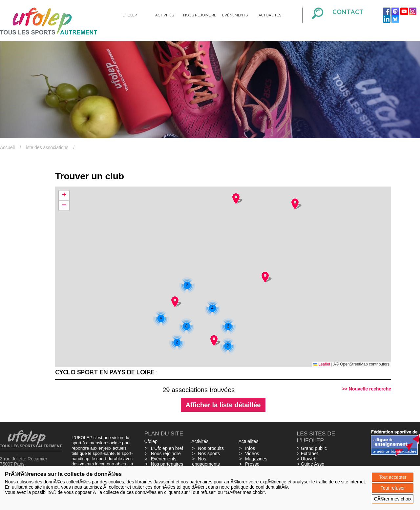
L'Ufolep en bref (167, 448)
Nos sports (209, 454)
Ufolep (130, 15)
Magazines (256, 459)
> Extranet (307, 454)
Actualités (270, 15)
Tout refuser (393, 488)
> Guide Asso (311, 464)
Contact (348, 12)
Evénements (235, 15)
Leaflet (322, 364)
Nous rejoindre (200, 15)
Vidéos (252, 454)
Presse (252, 464)
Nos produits (211, 448)
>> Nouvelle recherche (367, 389)
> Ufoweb (307, 459)
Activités (165, 15)
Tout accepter (393, 477)
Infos (250, 448)
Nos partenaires (167, 464)
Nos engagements (206, 461)
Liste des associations (46, 147)
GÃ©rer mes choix (393, 499)
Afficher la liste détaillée (223, 405)
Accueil (7, 147)
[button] (228, 346)
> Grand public (312, 448)
